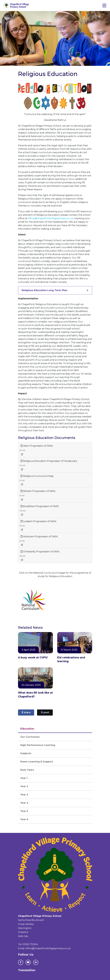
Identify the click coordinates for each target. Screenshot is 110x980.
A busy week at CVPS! (33, 657)
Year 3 (24, 795)
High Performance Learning (38, 745)
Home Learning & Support (37, 762)
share (26, 712)
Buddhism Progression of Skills (40, 506)
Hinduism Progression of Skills (39, 537)
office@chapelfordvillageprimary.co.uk (51, 218)
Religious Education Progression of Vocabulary (49, 461)
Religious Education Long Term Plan (44, 290)
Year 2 (24, 786)
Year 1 (24, 778)
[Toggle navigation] (104, 6)
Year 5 (24, 811)
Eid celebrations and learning (71, 659)
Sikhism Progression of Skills (38, 491)
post (45, 712)
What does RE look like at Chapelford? (35, 694)
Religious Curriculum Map (37, 476)
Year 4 (24, 803)
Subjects (26, 753)
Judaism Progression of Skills (38, 521)
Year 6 (24, 819)
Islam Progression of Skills (37, 446)
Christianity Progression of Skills (40, 552)
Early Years (27, 770)
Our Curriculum (30, 737)
